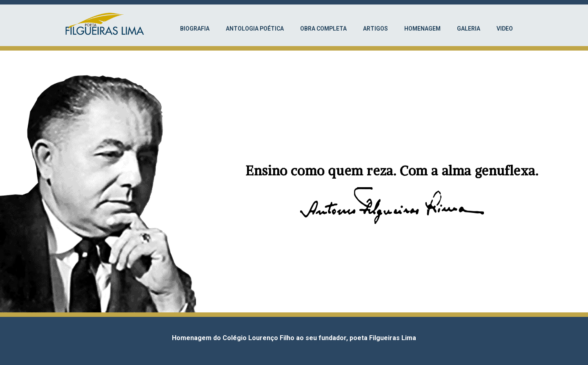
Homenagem (422, 29)
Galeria (469, 29)
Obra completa (323, 29)
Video (505, 29)
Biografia (195, 29)
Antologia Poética (255, 29)
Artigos (375, 29)
